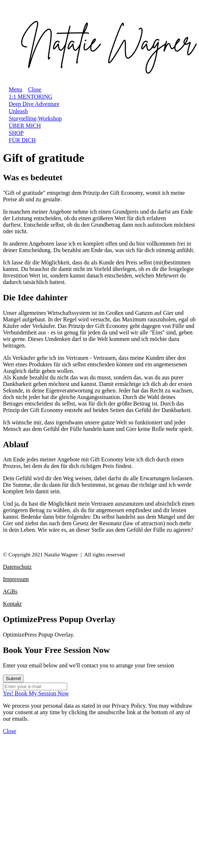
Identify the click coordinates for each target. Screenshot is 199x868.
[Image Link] (99, 43)
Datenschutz (17, 567)
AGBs (10, 591)
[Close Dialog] (9, 731)
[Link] (31, 97)
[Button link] (99, 694)
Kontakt (12, 604)
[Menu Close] (32, 89)
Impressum (16, 579)
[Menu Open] (13, 89)
